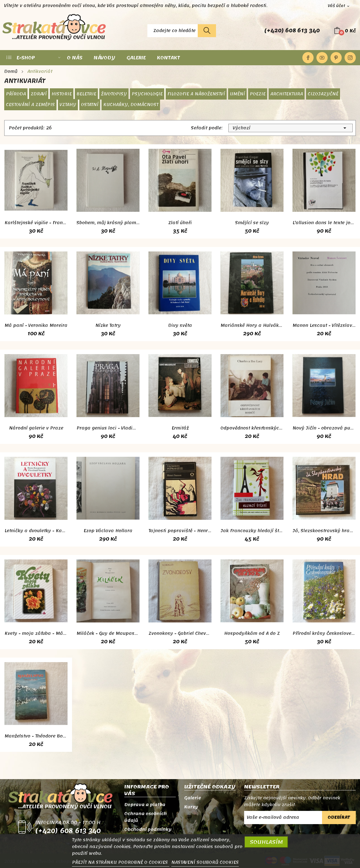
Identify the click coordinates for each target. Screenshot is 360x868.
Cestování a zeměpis (30, 105)
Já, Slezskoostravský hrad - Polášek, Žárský (324, 531)
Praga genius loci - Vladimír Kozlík (108, 428)
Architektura (287, 94)
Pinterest (336, 58)
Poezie (258, 94)
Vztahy (68, 105)
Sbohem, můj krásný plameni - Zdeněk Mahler (108, 223)
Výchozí (291, 128)
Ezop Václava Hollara (108, 531)
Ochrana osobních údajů (146, 817)
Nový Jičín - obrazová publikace (324, 428)
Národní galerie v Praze (36, 428)
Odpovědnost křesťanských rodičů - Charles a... (252, 428)
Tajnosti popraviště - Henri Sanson (180, 531)
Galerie (193, 798)
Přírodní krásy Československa (324, 633)
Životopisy (114, 94)
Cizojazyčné (323, 94)
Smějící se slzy (252, 223)
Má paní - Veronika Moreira (36, 325)
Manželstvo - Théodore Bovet (36, 736)
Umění (237, 94)
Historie (62, 94)
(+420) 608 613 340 (292, 31)
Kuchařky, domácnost (131, 105)
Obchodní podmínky (148, 829)
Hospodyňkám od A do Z (252, 633)
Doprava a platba (145, 805)
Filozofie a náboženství (196, 94)
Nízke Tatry (108, 325)
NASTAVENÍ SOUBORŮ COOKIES (205, 862)
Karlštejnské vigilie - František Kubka (36, 223)
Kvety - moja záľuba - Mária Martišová (36, 633)
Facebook (308, 58)
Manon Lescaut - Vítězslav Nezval (324, 325)
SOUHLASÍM (266, 842)
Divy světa (180, 325)
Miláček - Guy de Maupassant (108, 633)
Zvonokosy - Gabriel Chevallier (180, 633)
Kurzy (191, 807)
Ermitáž (180, 428)
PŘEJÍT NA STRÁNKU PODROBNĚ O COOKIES (121, 862)
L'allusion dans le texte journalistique (324, 223)
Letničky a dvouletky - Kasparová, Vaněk (36, 531)
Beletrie (86, 94)
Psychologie (147, 94)
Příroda (16, 94)
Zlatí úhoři (180, 223)
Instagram (350, 58)
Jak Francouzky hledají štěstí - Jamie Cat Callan (252, 531)
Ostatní (90, 105)
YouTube (322, 58)
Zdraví (39, 94)
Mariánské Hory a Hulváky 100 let (252, 325)
